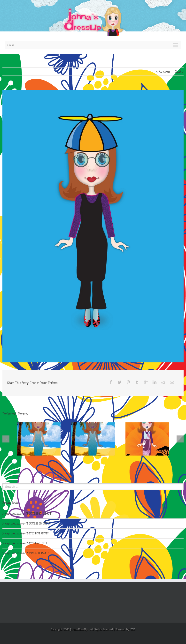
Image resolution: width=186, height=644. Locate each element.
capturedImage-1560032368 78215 (28, 523)
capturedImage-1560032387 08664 (28, 513)
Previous (164, 71)
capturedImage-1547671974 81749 (27, 533)
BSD (133, 629)
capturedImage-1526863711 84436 (27, 553)
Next (178, 71)
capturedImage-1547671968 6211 (26, 543)
